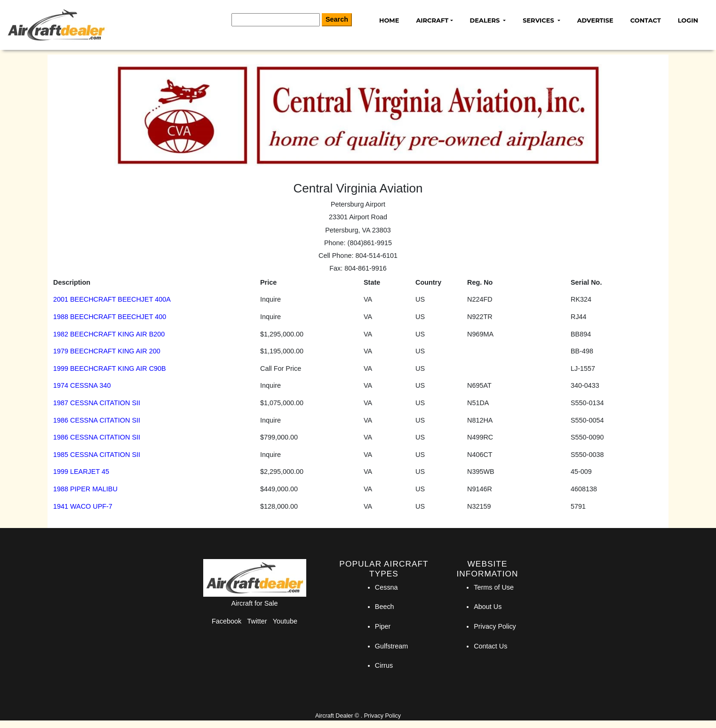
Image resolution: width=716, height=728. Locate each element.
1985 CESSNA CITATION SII (97, 455)
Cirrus (384, 665)
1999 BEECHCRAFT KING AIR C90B (110, 368)
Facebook (227, 621)
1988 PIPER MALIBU (85, 489)
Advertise (595, 20)
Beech (385, 607)
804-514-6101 (376, 256)
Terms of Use (494, 587)
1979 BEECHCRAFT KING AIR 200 (107, 351)
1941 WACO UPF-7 (83, 506)
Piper (383, 626)
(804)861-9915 (370, 243)
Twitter (257, 621)
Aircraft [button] (432, 20)
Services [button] (539, 20)
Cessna (386, 587)
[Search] (276, 20)
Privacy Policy (495, 626)
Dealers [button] (486, 20)
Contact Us (490, 646)
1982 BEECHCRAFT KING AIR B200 (109, 334)
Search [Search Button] (337, 19)
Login (688, 20)
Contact (646, 20)
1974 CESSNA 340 (82, 385)
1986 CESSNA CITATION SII (97, 420)
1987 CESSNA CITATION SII (97, 403)
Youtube (285, 621)
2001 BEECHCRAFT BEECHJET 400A (112, 299)
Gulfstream (391, 646)
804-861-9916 (366, 268)
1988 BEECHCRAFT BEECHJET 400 (110, 317)
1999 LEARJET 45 (81, 472)
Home (389, 20)
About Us (488, 607)
